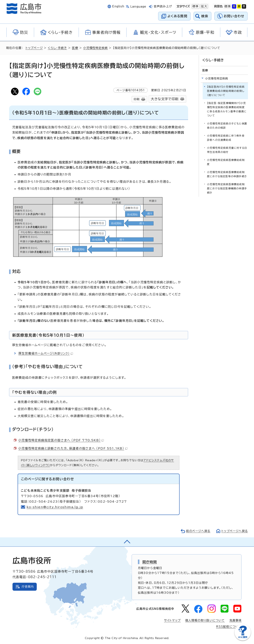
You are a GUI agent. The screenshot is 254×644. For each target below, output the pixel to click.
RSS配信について (229, 627)
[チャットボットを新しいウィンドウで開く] (243, 640)
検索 (205, 16)
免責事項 (236, 620)
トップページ (34, 48)
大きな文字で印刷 (165, 99)
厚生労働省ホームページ (46, 353)
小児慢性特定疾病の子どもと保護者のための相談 (227, 126)
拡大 (204, 6)
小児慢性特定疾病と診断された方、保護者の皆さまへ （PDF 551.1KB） (73, 448)
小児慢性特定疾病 (95, 48)
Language (138, 7)
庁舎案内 (28, 587)
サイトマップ (172, 620)
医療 (75, 48)
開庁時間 (150, 562)
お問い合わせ (234, 16)
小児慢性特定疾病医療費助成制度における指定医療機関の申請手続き (227, 189)
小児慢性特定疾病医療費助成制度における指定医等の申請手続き (227, 174)
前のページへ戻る (198, 531)
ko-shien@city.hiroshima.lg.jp (55, 507)
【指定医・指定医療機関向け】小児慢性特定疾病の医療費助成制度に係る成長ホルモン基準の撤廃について (227, 109)
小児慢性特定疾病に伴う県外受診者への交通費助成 (226, 138)
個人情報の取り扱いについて (205, 620)
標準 (195, 6)
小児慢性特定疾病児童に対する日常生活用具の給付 (227, 150)
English (118, 6)
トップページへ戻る (235, 531)
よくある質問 (177, 16)
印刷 (137, 99)
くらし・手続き (57, 48)
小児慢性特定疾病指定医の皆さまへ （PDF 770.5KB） (61, 440)
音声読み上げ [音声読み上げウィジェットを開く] (163, 6)
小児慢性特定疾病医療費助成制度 (226, 162)
